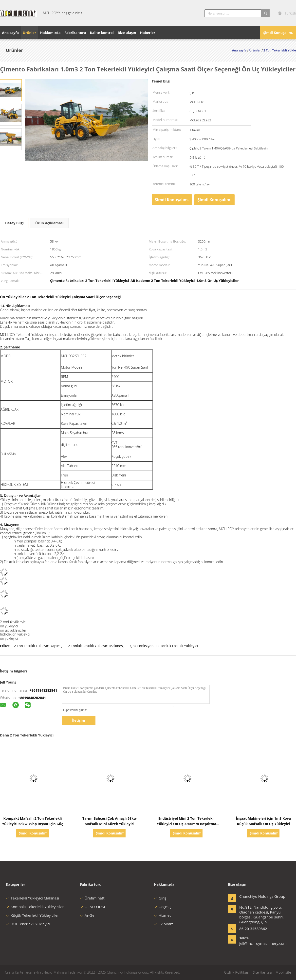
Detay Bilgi (14, 223)
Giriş (160, 898)
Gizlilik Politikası (237, 972)
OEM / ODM (92, 907)
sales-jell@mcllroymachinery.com (255, 941)
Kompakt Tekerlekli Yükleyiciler (35, 907)
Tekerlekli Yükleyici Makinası (33, 898)
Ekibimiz (163, 924)
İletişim (79, 720)
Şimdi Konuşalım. (278, 33)
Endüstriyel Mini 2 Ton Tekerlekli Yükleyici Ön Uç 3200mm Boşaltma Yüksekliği (186, 824)
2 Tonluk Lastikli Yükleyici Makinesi (96, 646)
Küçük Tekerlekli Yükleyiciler (32, 915)
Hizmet (162, 915)
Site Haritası (262, 972)
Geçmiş (163, 907)
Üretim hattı (93, 898)
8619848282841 (33, 698)
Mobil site (283, 972)
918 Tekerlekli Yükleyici (28, 924)
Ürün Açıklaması (49, 223)
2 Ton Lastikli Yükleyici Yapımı (37, 646)
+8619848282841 (43, 690)
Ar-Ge (87, 915)
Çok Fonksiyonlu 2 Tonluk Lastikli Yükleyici (164, 646)
